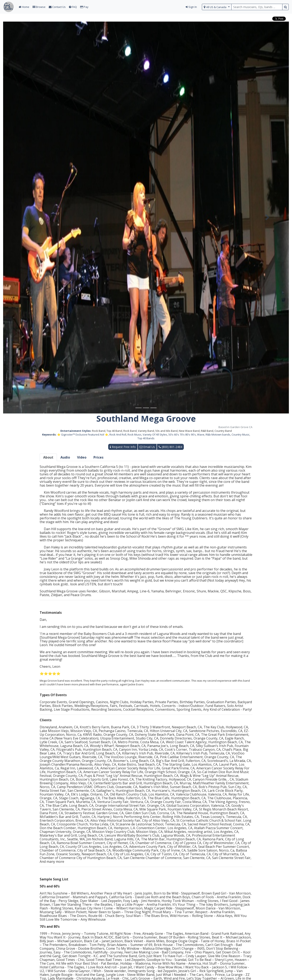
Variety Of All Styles (155, 434)
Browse (39, 7)
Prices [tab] (98, 457)
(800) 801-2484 (170, 447)
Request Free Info (123, 447)
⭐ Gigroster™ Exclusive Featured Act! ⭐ (83, 434)
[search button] (285, 7)
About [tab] (48, 457)
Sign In (191, 7)
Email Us (147, 447)
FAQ (73, 7)
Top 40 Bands (146, 438)
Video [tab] (82, 457)
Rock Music (134, 434)
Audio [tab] (65, 457)
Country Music (240, 434)
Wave (201, 434)
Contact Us (57, 7)
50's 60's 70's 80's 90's (182, 434)
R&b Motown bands (218, 434)
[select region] (217, 7)
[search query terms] (257, 7)
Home (24, 7)
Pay (84, 7)
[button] (25, 218)
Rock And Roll (118, 434)
